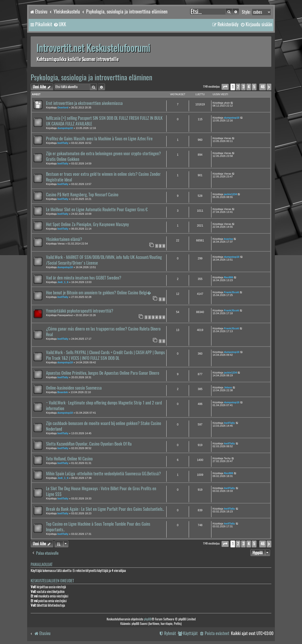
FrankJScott (231, 292)
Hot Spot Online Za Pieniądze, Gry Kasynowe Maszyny (87, 224)
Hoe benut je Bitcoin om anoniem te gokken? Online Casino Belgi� (99, 293)
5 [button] (254, 87)
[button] (225, 87)
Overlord (63, 107)
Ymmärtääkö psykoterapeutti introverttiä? (80, 311)
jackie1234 (230, 194)
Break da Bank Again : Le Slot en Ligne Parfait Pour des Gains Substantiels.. (105, 509)
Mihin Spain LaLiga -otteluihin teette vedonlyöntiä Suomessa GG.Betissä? (103, 474)
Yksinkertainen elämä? (64, 239)
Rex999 (229, 277)
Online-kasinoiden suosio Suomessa (74, 388)
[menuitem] (60, 24)
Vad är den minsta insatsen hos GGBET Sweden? (84, 278)
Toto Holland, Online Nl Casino (69, 459)
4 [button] (249, 87)
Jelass (228, 387)
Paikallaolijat (42, 565)
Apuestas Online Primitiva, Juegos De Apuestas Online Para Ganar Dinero (103, 373)
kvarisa (228, 239)
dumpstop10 (65, 128)
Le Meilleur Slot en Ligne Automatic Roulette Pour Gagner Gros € (97, 210)
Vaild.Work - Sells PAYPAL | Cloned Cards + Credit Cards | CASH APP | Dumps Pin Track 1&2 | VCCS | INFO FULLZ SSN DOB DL (105, 355)
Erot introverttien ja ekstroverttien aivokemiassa (84, 103)
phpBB (148, 619)
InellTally (63, 143)
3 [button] (243, 87)
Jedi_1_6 (63, 282)
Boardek (63, 392)
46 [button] (263, 87)
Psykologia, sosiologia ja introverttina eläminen (91, 77)
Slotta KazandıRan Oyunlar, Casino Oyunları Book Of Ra (89, 444)
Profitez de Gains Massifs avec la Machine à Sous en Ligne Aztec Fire (99, 139)
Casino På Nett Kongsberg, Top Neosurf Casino (82, 195)
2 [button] (238, 87)
